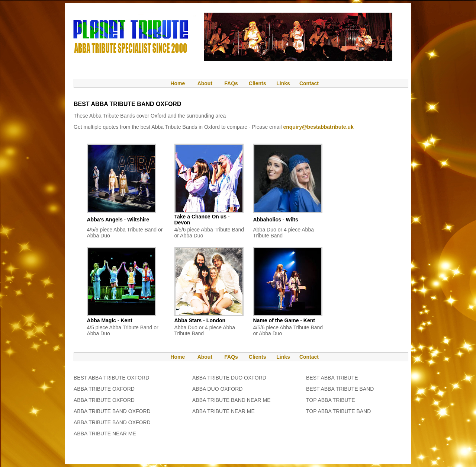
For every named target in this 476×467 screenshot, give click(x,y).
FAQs (231, 83)
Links (283, 83)
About (205, 83)
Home (174, 83)
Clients (257, 83)
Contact (309, 83)
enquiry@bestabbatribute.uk (318, 127)
